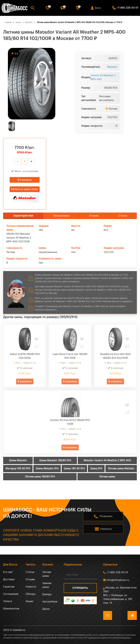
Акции (29, 601)
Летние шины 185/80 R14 (40, 477)
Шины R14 (96, 469)
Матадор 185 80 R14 (18, 469)
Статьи (123, 216)
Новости (31, 587)
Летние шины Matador (121, 469)
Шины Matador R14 (47, 469)
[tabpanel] (32, 84)
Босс (98, 8)
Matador (112, 67)
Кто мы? (8, 572)
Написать (106, 529)
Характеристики (23, 216)
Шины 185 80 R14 (74, 469)
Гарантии (9, 587)
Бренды (47, 594)
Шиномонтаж (11, 609)
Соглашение (11, 594)
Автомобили (50, 602)
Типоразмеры (61, 216)
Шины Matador (18, 460)
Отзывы (94, 216)
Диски (46, 609)
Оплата (8, 601)
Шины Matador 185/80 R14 (55, 460)
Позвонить (106, 516)
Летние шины (107, 477)
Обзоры (30, 594)
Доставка (9, 579)
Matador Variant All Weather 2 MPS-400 (107, 460)
